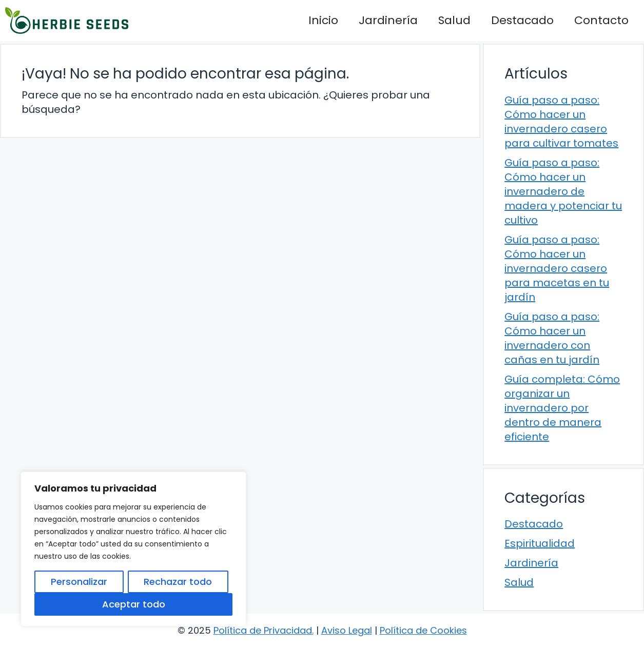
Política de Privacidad (263, 630)
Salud (454, 20)
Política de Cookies (423, 630)
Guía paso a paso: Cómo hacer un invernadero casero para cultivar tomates (561, 122)
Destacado (522, 20)
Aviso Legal (347, 630)
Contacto (601, 20)
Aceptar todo (134, 604)
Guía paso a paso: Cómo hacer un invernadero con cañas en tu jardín (552, 338)
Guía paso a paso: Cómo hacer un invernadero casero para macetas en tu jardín (557, 268)
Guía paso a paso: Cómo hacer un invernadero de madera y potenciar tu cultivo (563, 191)
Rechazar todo (178, 582)
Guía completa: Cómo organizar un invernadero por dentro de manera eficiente (562, 408)
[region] (133, 549)
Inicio (323, 20)
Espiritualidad (540, 543)
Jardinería (388, 20)
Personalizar (79, 582)
